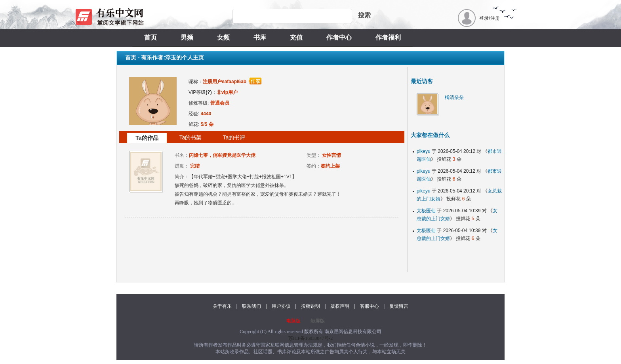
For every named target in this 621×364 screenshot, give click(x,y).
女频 (223, 37)
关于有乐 (222, 306)
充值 (296, 37)
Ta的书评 (234, 137)
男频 (187, 37)
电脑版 (293, 321)
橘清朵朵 (454, 97)
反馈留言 (399, 306)
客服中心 (370, 306)
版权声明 (340, 306)
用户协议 (281, 306)
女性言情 (331, 155)
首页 (150, 37)
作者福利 (388, 37)
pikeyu (424, 151)
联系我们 (251, 306)
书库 (260, 37)
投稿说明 (310, 306)
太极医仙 (426, 211)
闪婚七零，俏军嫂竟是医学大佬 (222, 155)
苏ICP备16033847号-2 (311, 338)
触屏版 (318, 321)
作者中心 (339, 37)
